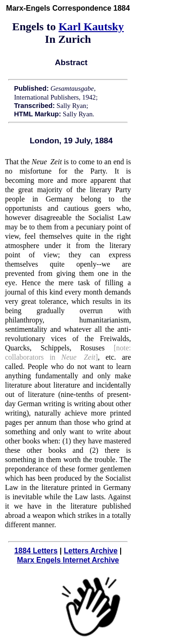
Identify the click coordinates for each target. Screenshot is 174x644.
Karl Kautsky (91, 27)
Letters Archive (90, 551)
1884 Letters (36, 551)
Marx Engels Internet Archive (68, 560)
